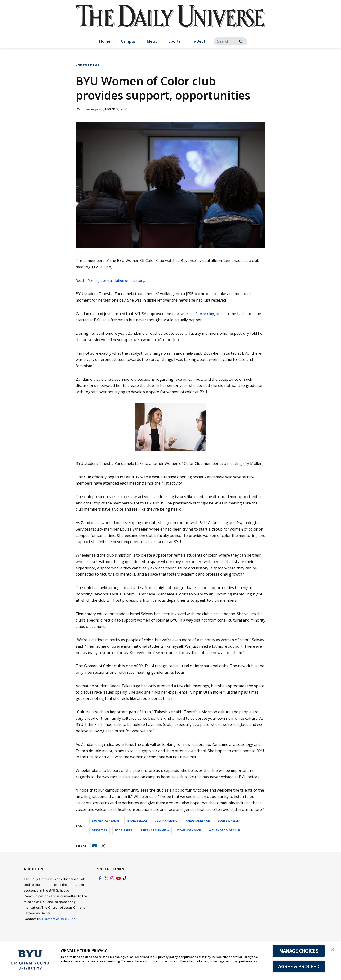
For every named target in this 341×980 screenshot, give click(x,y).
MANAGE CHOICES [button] (299, 951)
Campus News (88, 65)
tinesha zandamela (155, 830)
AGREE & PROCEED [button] (299, 966)
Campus (128, 41)
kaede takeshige (198, 821)
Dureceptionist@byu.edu (61, 919)
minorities (99, 830)
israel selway (137, 821)
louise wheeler (229, 821)
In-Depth (200, 41)
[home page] (170, 21)
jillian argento (166, 821)
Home (105, 41)
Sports (175, 41)
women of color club (224, 830)
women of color (189, 830)
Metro (152, 41)
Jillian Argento (93, 109)
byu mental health (105, 821)
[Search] (230, 41)
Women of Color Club (200, 314)
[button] (333, 950)
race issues (124, 830)
